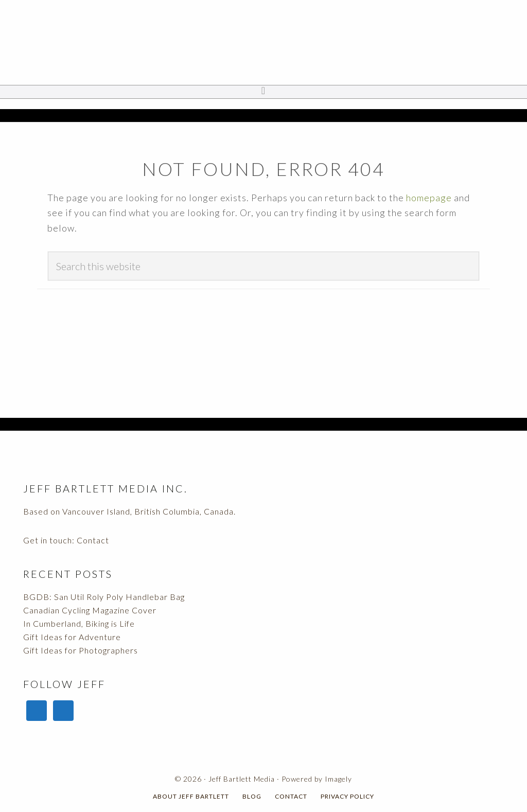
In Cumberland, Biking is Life (79, 623)
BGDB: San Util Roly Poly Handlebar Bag (104, 597)
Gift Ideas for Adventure (72, 637)
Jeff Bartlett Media (263, 44)
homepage (429, 198)
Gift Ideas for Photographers (81, 650)
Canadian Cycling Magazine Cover (90, 610)
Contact (93, 540)
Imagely (338, 779)
